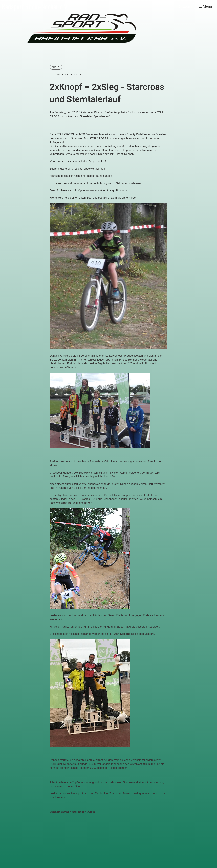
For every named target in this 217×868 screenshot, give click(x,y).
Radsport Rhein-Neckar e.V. (35, 6)
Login (187, 6)
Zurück (56, 67)
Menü (205, 6)
